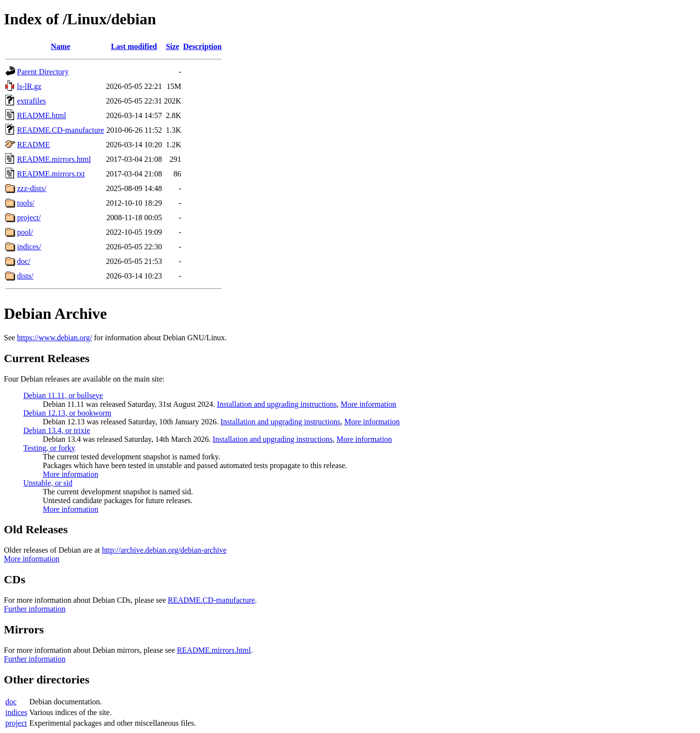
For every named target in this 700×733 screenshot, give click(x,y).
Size (173, 46)
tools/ (26, 203)
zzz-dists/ (32, 188)
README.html (42, 115)
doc (11, 702)
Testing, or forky (49, 448)
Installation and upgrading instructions (277, 404)
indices (16, 712)
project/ (29, 218)
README (34, 145)
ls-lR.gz (29, 86)
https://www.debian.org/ (54, 338)
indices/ (29, 247)
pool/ (25, 232)
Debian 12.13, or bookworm (67, 413)
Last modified (134, 46)
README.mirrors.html (54, 159)
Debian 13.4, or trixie (57, 430)
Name (61, 46)
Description (202, 46)
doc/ (24, 261)
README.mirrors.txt (51, 174)
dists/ (25, 276)
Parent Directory (43, 72)
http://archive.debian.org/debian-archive (165, 550)
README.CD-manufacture (61, 130)
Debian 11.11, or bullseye (63, 395)
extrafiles (32, 101)
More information (368, 404)
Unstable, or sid (48, 483)
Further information (35, 609)
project (16, 723)
